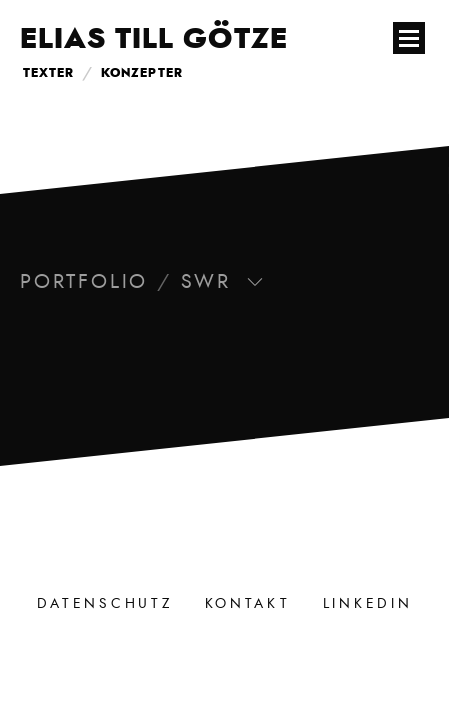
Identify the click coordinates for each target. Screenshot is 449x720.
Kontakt (248, 604)
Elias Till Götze (154, 40)
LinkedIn (368, 604)
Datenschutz (105, 604)
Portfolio (84, 282)
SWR (222, 282)
